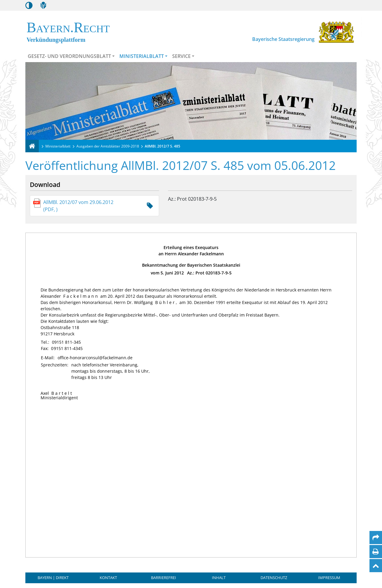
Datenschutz (274, 578)
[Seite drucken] (376, 552)
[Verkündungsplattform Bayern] (32, 146)
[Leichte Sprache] (43, 5)
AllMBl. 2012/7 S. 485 (162, 146)
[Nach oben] (376, 566)
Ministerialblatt (142, 56)
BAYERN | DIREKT (53, 578)
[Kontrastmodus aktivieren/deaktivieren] (29, 5)
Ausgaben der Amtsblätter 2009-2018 (108, 146)
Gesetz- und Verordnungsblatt (69, 56)
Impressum (329, 578)
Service (181, 56)
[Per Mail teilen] (376, 538)
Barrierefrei (164, 578)
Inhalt (219, 578)
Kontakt (108, 578)
